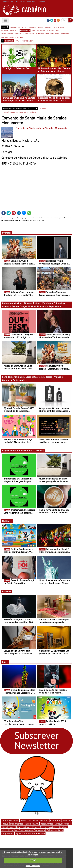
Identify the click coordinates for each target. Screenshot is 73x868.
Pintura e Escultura (43, 303)
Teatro (15, 306)
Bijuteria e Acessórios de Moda (30, 833)
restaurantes (15, 27)
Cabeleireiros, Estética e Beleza (31, 827)
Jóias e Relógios (9, 830)
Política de (33, 866)
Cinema (7, 306)
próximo (33, 112)
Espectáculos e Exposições (32, 830)
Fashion (7, 591)
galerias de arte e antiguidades (48, 34)
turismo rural (59, 27)
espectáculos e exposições (24, 34)
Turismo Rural (26, 451)
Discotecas (33, 820)
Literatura (43, 306)
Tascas (50, 377)
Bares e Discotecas (36, 377)
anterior (43, 109)
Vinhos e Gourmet (10, 820)
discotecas (19, 37)
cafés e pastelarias (29, 27)
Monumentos (17, 824)
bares (11, 37)
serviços (4, 37)
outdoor (5, 30)
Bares (23, 820)
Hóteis (14, 451)
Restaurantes (18, 377)
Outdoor (7, 521)
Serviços (52, 827)
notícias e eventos (27, 41)
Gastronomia (20, 380)
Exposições (55, 306)
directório (9, 41)
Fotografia (60, 303)
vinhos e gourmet (45, 27)
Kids (5, 662)
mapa (17, 41)
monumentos (25, 30)
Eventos (7, 233)
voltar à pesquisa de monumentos (16, 112)
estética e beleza (53, 30)
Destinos (40, 451)
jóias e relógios (7, 34)
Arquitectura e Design (21, 303)
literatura (65, 34)
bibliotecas (14, 30)
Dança (24, 306)
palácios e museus (38, 30)
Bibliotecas (55, 820)
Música (32, 306)
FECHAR (33, 860)
